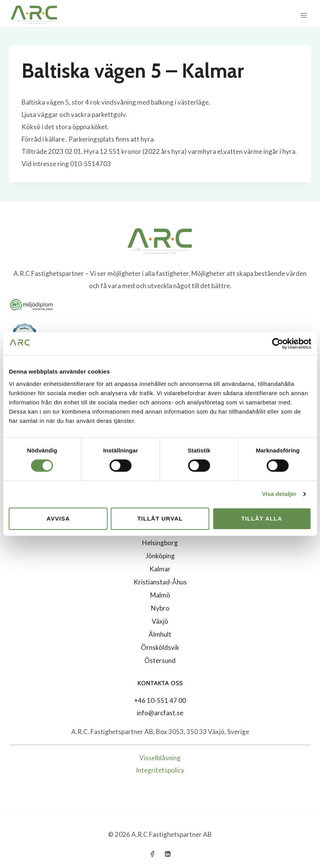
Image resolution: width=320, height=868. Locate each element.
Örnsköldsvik (160, 647)
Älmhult (160, 634)
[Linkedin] (168, 854)
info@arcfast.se (160, 713)
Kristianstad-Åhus (160, 582)
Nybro (160, 608)
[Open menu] (304, 15)
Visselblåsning (160, 758)
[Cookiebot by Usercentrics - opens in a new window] (277, 344)
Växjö (160, 621)
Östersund (160, 660)
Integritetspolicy (160, 770)
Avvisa (58, 518)
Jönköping (160, 556)
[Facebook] (152, 854)
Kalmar (160, 569)
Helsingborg (160, 543)
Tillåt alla (262, 518)
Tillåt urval (160, 518)
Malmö (160, 595)
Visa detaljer (279, 494)
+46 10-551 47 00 (160, 700)
